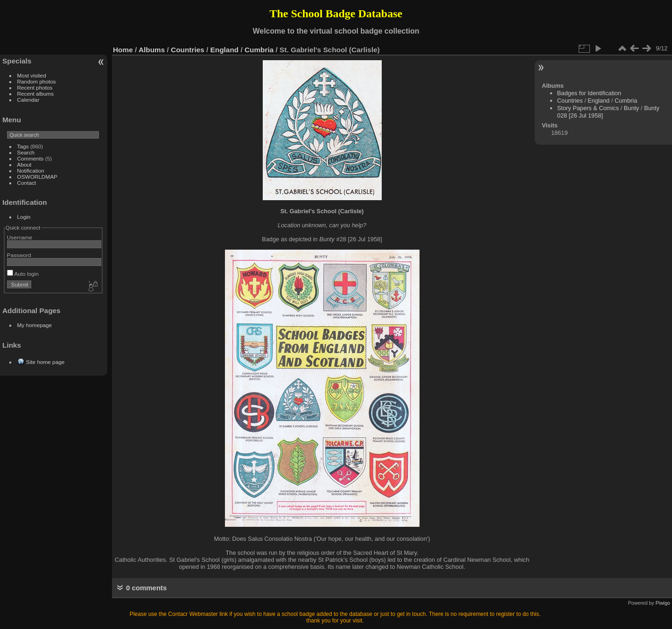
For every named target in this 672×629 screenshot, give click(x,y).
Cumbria (259, 50)
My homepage (35, 325)
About (24, 164)
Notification (31, 171)
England (225, 50)
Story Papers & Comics (588, 108)
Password (19, 255)
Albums (152, 50)
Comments (31, 158)
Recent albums (35, 94)
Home (123, 50)
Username (20, 237)
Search (26, 152)
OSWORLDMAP (37, 177)
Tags (23, 146)
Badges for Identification (589, 93)
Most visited (32, 75)
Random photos (37, 81)
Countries (188, 50)
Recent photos (35, 87)
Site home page (45, 362)
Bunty (632, 108)
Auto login (23, 274)
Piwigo (663, 603)
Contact (27, 183)
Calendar (28, 100)
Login (24, 217)
